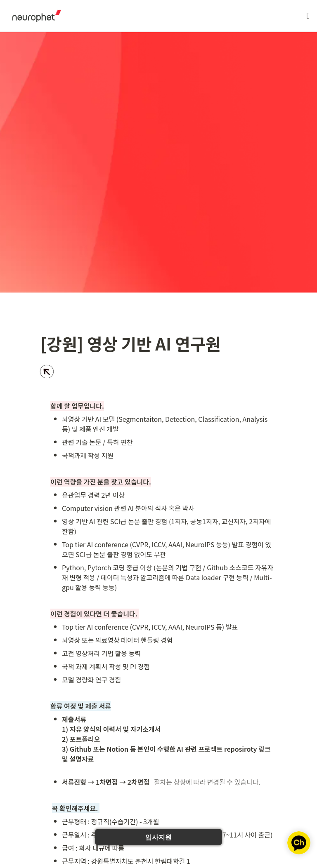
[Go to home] (34, 16)
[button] (308, 16)
